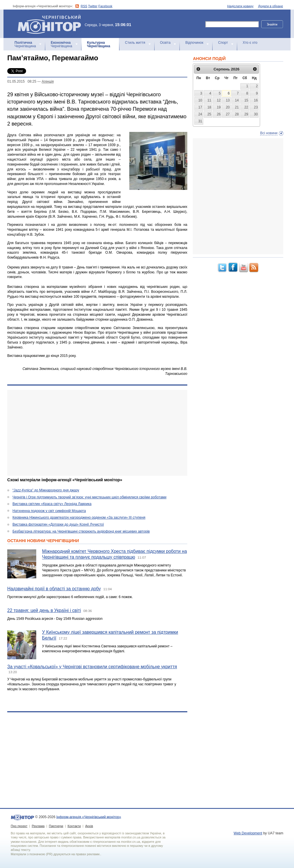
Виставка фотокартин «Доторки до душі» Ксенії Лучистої (58, 524)
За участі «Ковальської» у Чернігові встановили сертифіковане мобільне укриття (92, 667)
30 (256, 114)
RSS (84, 6)
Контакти (74, 826)
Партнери (56, 826)
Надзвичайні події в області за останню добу (54, 589)
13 (228, 100)
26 (219, 114)
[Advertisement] (97, 433)
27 (228, 114)
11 (209, 100)
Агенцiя (48, 81)
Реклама (38, 826)
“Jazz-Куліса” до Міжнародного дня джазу (46, 490)
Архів (89, 826)
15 (246, 100)
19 (219, 107)
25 (209, 114)
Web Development (248, 833)
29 (246, 114)
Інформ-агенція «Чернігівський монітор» (51, 24)
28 (237, 114)
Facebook (105, 6)
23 (256, 107)
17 (200, 107)
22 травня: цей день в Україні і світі (44, 610)
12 (219, 100)
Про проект (19, 826)
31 (200, 121)
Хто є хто (250, 43)
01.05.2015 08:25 (22, 81)
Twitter (93, 6)
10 (200, 100)
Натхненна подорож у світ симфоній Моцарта (49, 511)
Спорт (223, 43)
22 (246, 107)
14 (237, 100)
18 (209, 107)
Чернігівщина (25, 44)
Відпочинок (194, 43)
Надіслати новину (241, 6)
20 (228, 107)
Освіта (165, 43)
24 (200, 114)
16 (256, 100)
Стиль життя (135, 43)
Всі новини (269, 133)
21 (237, 107)
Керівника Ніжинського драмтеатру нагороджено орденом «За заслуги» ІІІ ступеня (79, 517)
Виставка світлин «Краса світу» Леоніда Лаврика (52, 504)
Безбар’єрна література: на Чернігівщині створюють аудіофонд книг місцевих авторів (81, 531)
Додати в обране (271, 6)
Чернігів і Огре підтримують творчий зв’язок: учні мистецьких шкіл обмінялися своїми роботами (89, 497)
